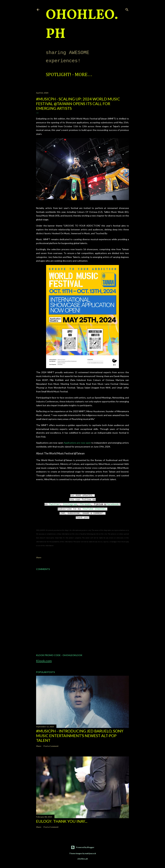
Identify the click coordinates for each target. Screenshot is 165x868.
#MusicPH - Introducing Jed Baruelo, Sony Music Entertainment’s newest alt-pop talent (80, 736)
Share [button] (39, 557)
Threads (85, 505)
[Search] (127, 9)
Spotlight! (58, 75)
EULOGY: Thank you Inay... (62, 821)
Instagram (70, 505)
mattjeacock (90, 853)
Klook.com (44, 661)
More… (84, 75)
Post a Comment (51, 746)
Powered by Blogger (83, 847)
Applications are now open (77, 443)
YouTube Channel (94, 509)
